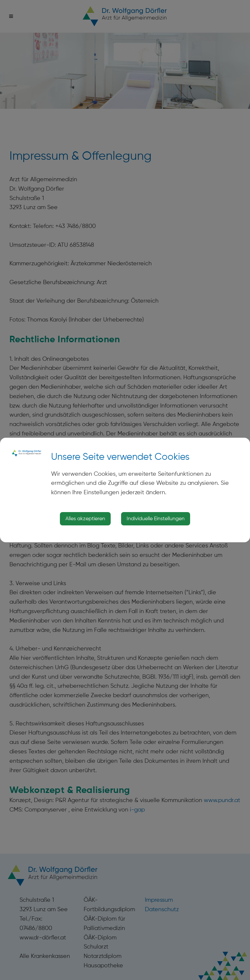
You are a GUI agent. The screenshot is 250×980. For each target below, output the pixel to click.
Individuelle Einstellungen (156, 518)
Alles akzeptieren (85, 518)
